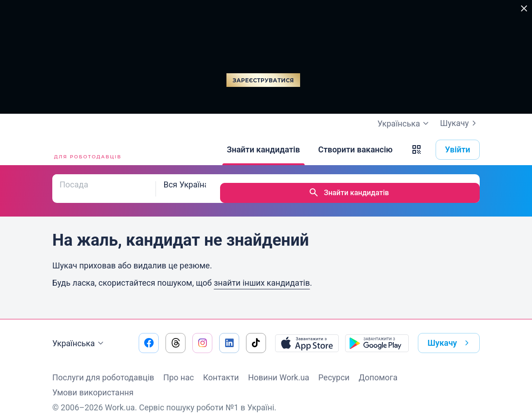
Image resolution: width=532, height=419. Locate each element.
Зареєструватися (263, 80)
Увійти (458, 149)
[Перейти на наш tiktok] (256, 334)
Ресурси (334, 369)
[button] (417, 150)
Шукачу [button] (450, 334)
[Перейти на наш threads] (176, 334)
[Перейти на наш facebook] (149, 334)
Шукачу (460, 123)
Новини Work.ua (279, 369)
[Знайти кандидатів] (263, 150)
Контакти (221, 369)
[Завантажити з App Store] (307, 334)
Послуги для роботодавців (103, 369)
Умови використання (93, 384)
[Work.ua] (86, 150)
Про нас (178, 369)
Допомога (378, 369)
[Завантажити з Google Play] (377, 334)
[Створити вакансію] (356, 150)
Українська (79, 335)
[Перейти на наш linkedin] (229, 334)
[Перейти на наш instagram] (202, 334)
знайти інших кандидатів (262, 274)
